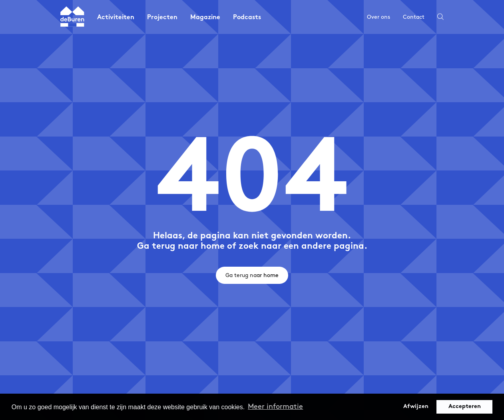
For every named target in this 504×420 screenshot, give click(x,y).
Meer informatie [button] (275, 407)
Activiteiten (116, 18)
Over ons (378, 17)
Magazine (205, 18)
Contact (414, 17)
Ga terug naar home (252, 275)
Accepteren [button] (465, 407)
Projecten (162, 18)
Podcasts (247, 18)
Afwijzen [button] (416, 407)
